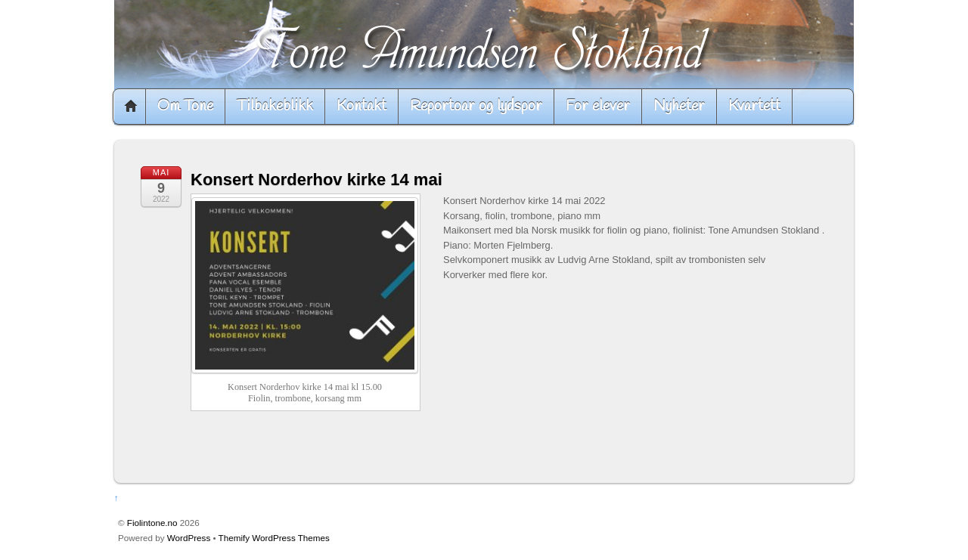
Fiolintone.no (152, 523)
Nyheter (679, 106)
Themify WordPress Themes (274, 538)
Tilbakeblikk (275, 106)
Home (131, 107)
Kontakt (361, 106)
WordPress (189, 538)
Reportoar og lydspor (476, 106)
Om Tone (185, 106)
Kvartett (754, 106)
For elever (598, 106)
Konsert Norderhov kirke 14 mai (316, 179)
